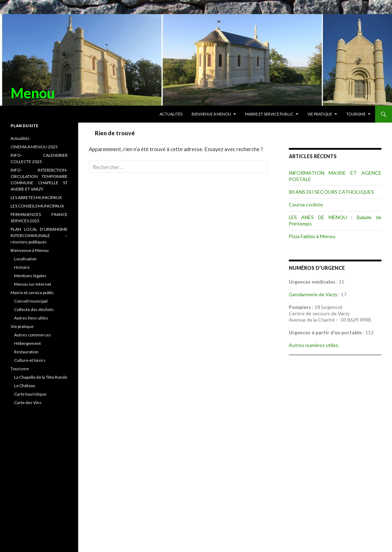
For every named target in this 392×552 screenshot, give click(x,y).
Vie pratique (320, 114)
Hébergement (27, 343)
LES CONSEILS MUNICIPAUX (37, 206)
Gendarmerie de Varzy (313, 294)
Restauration (26, 352)
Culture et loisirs (30, 360)
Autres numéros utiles (313, 345)
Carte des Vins (28, 402)
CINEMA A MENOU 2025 (34, 147)
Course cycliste (306, 204)
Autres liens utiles (31, 318)
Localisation (25, 259)
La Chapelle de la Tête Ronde (41, 377)
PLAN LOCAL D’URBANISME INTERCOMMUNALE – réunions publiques (39, 235)
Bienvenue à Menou (211, 114)
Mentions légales (30, 276)
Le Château (25, 386)
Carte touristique (30, 394)
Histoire (22, 267)
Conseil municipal (31, 301)
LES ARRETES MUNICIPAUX (36, 197)
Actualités (171, 114)
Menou (33, 93)
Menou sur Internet (33, 284)
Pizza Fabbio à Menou (312, 236)
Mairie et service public (269, 114)
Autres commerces (33, 335)
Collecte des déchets (34, 309)
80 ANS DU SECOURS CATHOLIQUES (331, 192)
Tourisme (356, 114)
